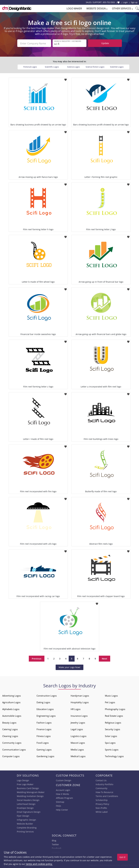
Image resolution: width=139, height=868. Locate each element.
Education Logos (45, 709)
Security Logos (112, 729)
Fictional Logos (30, 66)
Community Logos (12, 742)
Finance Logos (44, 729)
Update (105, 43)
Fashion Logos (44, 722)
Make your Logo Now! (69, 667)
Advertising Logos (12, 695)
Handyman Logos (80, 695)
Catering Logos (10, 729)
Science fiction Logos (95, 66)
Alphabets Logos (11, 709)
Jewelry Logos (78, 722)
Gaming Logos (44, 749)
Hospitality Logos (80, 702)
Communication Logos (14, 749)
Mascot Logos (78, 742)
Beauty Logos (9, 722)
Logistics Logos (79, 735)
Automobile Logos (12, 715)
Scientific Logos (52, 66)
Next (105, 658)
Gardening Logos (45, 756)
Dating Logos (43, 702)
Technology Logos (114, 756)
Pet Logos (110, 702)
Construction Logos (47, 695)
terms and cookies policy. (39, 864)
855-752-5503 (109, 2)
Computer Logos (11, 756)
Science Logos (73, 66)
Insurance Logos (79, 715)
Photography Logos (115, 709)
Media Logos (77, 749)
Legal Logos (77, 729)
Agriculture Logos (11, 702)
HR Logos (76, 709)
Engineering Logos (46, 715)
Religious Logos (113, 722)
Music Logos (111, 695)
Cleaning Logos (10, 735)
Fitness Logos (44, 735)
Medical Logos (78, 756)
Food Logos (43, 742)
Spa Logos (110, 742)
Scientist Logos (117, 66)
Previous (37, 658)
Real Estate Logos (114, 715)
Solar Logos (111, 735)
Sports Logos (112, 749)
